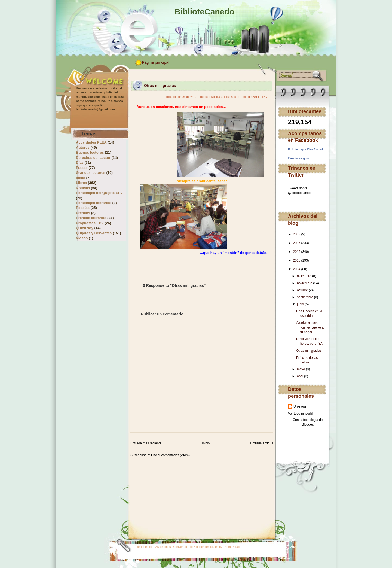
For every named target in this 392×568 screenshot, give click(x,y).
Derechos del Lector (93, 158)
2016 (297, 252)
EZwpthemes (162, 547)
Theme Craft (231, 547)
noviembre (305, 283)
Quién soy (85, 228)
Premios (83, 213)
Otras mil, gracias (309, 351)
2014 (297, 269)
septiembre (305, 297)
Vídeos (82, 238)
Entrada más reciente (146, 443)
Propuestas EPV (90, 223)
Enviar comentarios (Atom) (170, 455)
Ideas (81, 178)
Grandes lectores (91, 173)
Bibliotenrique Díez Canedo (306, 149)
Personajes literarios (94, 203)
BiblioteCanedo (204, 12)
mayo (301, 369)
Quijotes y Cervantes (94, 233)
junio (300, 304)
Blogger (307, 424)
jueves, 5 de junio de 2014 (241, 97)
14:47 (264, 97)
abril (300, 376)
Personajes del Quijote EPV (99, 193)
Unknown (300, 406)
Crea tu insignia (298, 158)
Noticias (83, 188)
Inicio (206, 443)
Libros (81, 183)
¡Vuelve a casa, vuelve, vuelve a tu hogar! (310, 327)
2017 (297, 243)
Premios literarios (91, 218)
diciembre (304, 276)
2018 (297, 234)
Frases (82, 168)
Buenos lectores (90, 152)
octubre (302, 290)
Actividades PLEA (91, 142)
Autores (83, 148)
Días (80, 162)
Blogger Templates (206, 547)
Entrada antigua (262, 443)
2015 (297, 260)
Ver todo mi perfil (300, 414)
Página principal (156, 62)
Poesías (83, 208)
